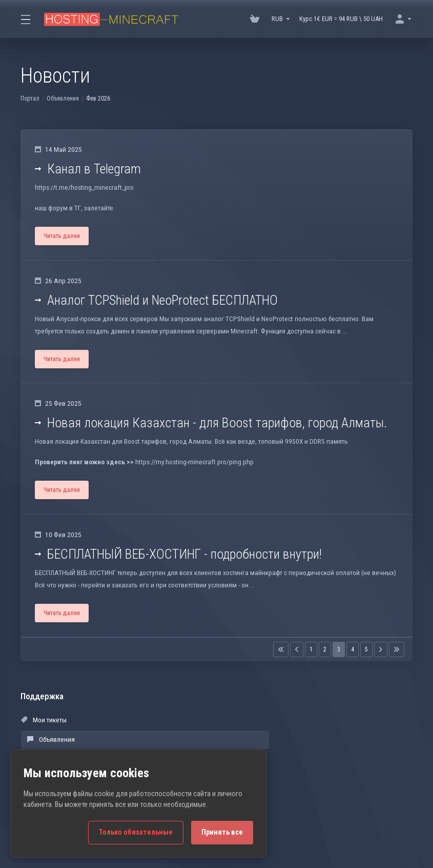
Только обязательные (136, 832)
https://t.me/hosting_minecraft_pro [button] (83, 190)
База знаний (296, 735)
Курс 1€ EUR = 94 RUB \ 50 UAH (341, 19)
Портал (30, 98)
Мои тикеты (44, 735)
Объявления (63, 98)
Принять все (222, 832)
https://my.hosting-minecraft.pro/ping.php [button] (191, 472)
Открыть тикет (299, 755)
